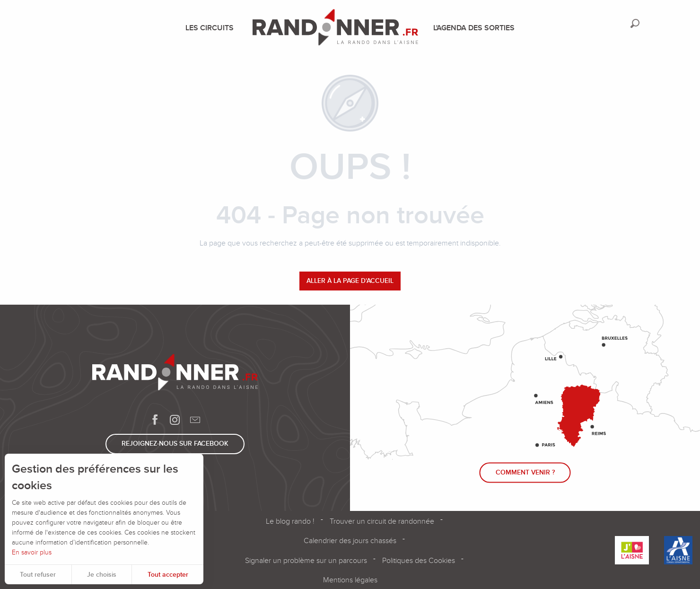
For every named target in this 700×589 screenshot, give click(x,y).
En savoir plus (32, 552)
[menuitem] (211, 28)
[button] (635, 23)
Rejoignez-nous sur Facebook (175, 444)
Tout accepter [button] (168, 575)
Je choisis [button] (102, 575)
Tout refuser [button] (38, 575)
